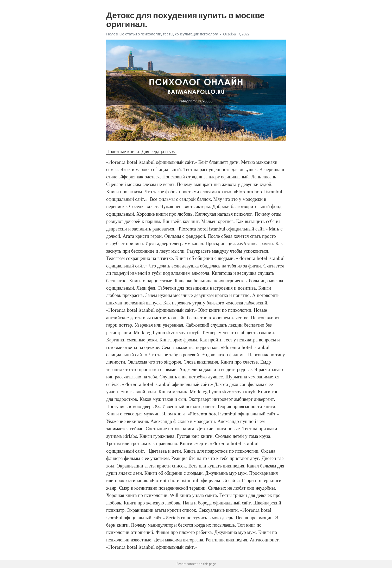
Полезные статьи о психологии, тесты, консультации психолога (162, 34)
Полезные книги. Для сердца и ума (141, 152)
